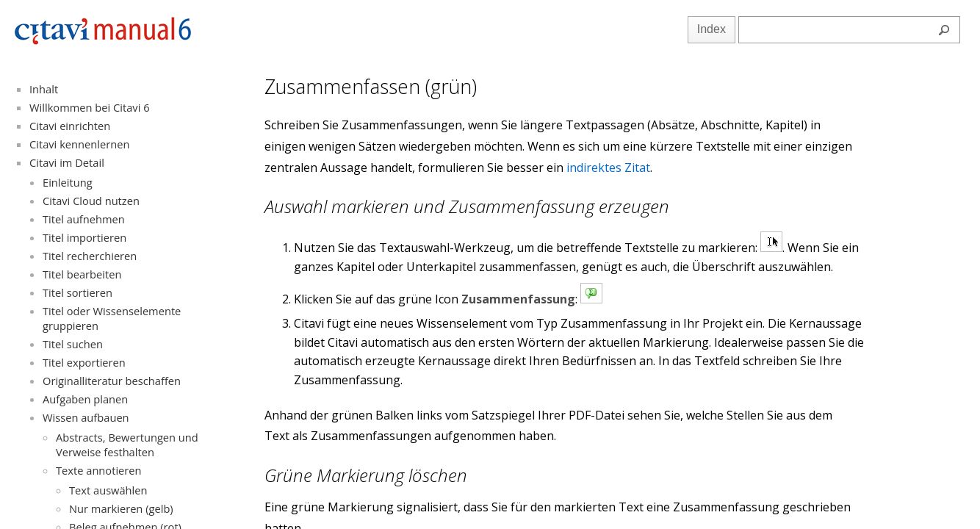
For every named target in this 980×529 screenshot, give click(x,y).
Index (711, 29)
